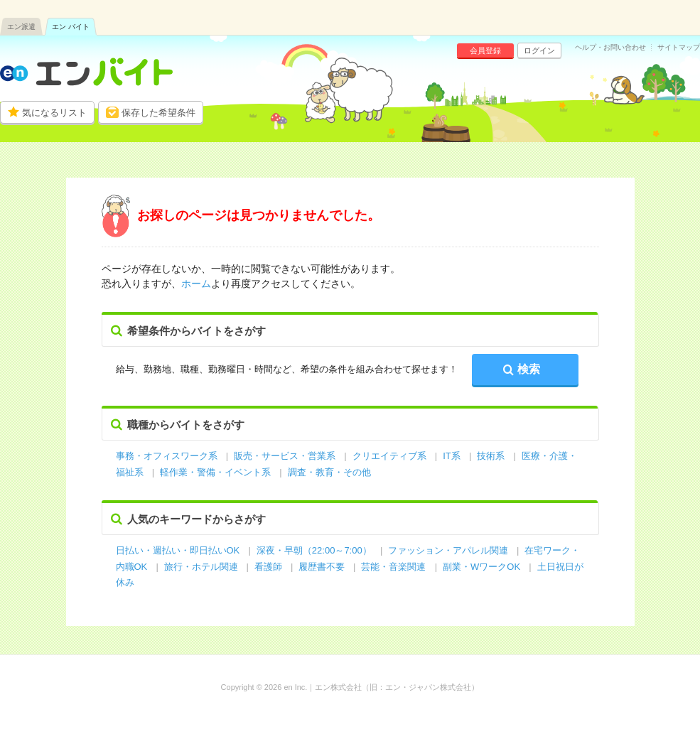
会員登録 (485, 50)
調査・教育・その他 (329, 472)
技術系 (491, 456)
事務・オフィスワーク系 (167, 456)
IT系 (452, 456)
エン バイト (71, 27)
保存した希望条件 (158, 113)
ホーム (196, 284)
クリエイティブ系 (389, 456)
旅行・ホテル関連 (203, 567)
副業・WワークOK (481, 567)
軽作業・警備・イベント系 (215, 472)
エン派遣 (21, 27)
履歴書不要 (323, 567)
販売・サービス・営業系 (285, 456)
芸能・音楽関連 (393, 567)
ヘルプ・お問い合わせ (610, 48)
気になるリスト (54, 113)
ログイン (539, 50)
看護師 (268, 567)
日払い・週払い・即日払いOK (178, 550)
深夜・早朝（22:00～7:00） (314, 550)
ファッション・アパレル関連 (449, 550)
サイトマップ (679, 48)
